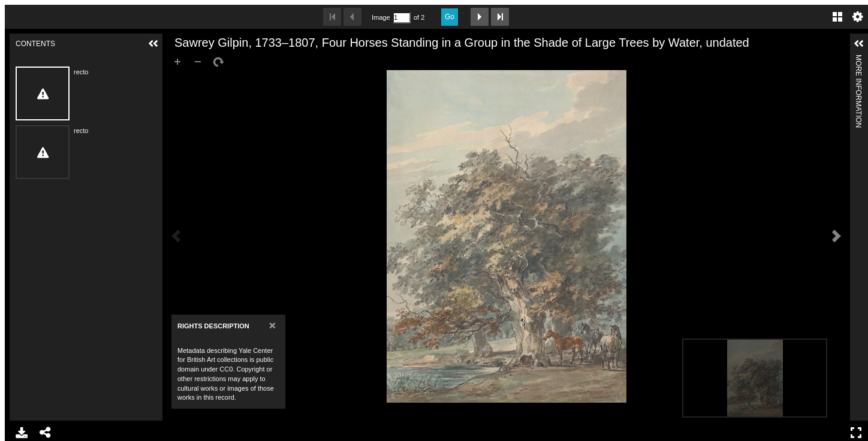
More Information (858, 60)
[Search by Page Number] (402, 18)
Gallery (837, 17)
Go (450, 17)
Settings (858, 17)
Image (381, 17)
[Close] (272, 325)
